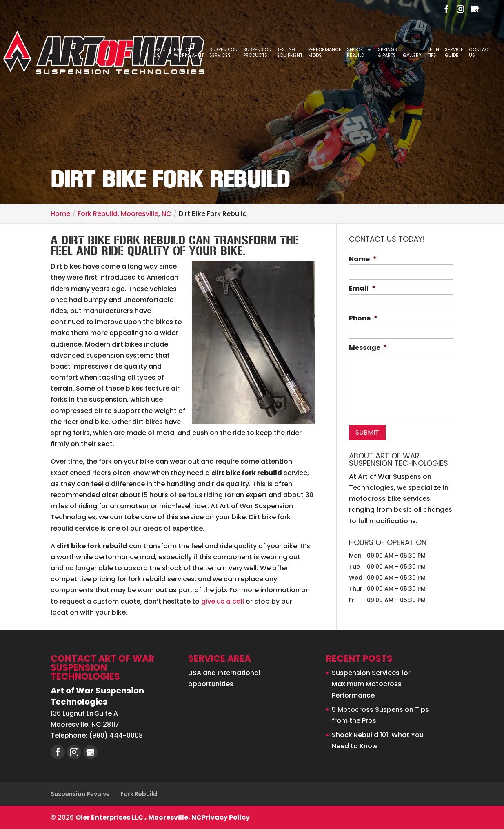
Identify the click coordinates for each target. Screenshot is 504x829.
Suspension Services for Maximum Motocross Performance (371, 684)
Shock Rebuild (355, 52)
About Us (161, 52)
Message (368, 348)
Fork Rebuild (139, 794)
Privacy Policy (226, 817)
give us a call (223, 601)
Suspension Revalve (80, 794)
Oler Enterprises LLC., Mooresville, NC (139, 817)
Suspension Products (257, 52)
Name (363, 259)
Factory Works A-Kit (189, 52)
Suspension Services (223, 52)
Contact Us (480, 52)
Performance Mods (325, 52)
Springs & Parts (387, 52)
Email (362, 289)
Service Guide (454, 52)
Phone (363, 319)
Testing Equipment (290, 52)
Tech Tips (433, 52)
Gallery (412, 55)
